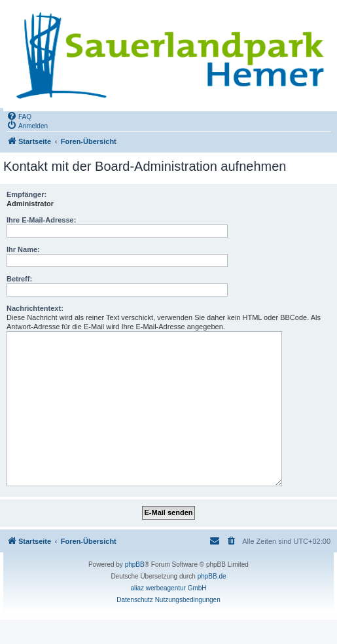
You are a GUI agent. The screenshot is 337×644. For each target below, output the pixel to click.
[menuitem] (19, 116)
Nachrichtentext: (35, 308)
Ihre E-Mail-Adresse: (41, 220)
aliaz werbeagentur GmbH (168, 588)
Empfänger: (27, 194)
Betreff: (19, 279)
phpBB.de (212, 576)
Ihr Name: (23, 249)
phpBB (135, 564)
